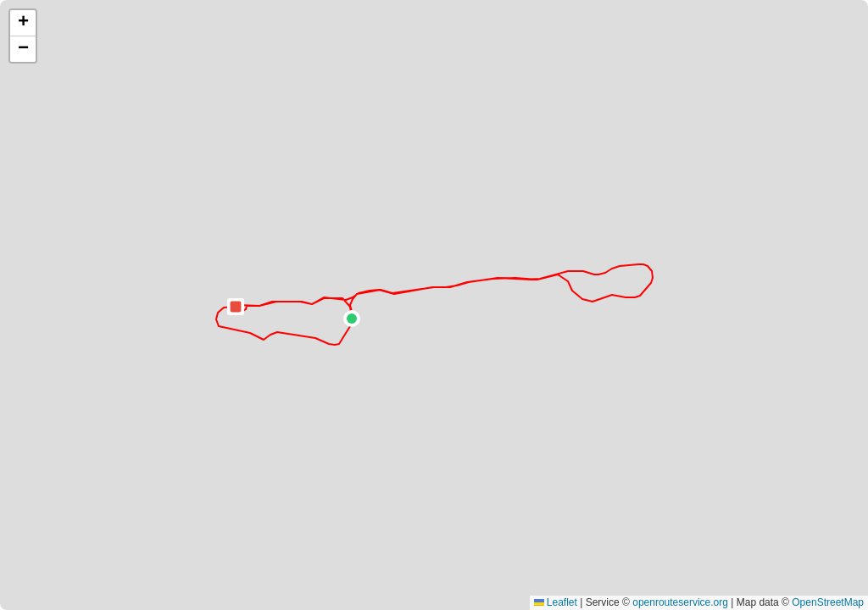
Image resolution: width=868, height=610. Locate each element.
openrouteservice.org (680, 602)
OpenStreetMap (828, 602)
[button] (352, 319)
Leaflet (556, 602)
